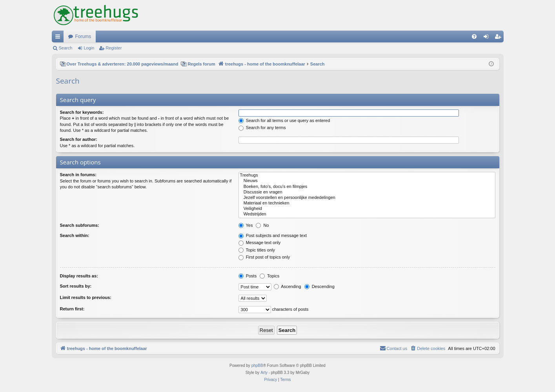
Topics (269, 276)
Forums (83, 36)
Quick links (59, 38)
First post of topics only (264, 257)
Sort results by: (76, 286)
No (262, 225)
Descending (319, 286)
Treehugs (367, 175)
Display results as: (79, 276)
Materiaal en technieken (367, 203)
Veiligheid (367, 209)
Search (66, 48)
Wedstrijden (367, 214)
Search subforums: (80, 225)
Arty (264, 373)
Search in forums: (78, 175)
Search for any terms (262, 128)
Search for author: (79, 139)
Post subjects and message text (273, 235)
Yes (246, 225)
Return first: (72, 309)
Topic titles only (257, 250)
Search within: (75, 235)
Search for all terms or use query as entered (284, 120)
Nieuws (367, 181)
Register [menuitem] (499, 38)
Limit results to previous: (86, 297)
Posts (248, 276)
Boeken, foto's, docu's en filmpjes (367, 187)
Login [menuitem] (487, 38)
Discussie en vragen (367, 192)
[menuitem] (474, 36)
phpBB (257, 366)
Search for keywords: (82, 112)
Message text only (260, 242)
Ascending (288, 286)
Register (114, 48)
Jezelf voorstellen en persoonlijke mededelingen (367, 198)
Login (89, 48)
